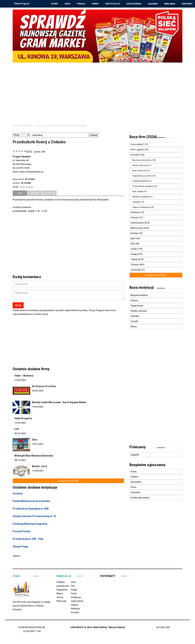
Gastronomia (137, 223)
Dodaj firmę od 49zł (68, 481)
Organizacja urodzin (142, 176)
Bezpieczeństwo (139, 295)
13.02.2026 (20, 423)
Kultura (134, 301)
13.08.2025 (38, 471)
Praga (81, 4)
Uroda (134, 249)
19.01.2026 (38, 444)
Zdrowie (135, 265)
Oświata (135, 316)
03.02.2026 (20, 434)
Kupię (134, 472)
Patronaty (61, 601)
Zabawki (136, 202)
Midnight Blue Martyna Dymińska (34, 456)
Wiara (134, 327)
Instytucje (113, 4)
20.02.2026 (38, 391)
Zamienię (135, 493)
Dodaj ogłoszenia (140, 498)
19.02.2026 (38, 407)
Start (55, 4)
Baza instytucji (142, 288)
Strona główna (22, 126)
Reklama (170, 4)
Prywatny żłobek (140, 181)
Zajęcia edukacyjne (142, 207)
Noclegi (135, 233)
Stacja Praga (20, 547)
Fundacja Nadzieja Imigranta (30, 524)
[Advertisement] (97, 90)
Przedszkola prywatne (72, 126)
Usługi (134, 254)
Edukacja (135, 213)
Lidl (17, 429)
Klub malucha (139, 171)
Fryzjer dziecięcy (140, 166)
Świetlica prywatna (141, 197)
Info (68, 4)
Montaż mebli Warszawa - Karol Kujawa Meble (59, 402)
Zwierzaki (136, 270)
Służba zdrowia (139, 311)
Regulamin (62, 590)
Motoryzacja (137, 228)
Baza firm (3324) (143, 137)
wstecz (16, 556)
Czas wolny (137, 145)
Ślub (133, 244)
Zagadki (135, 455)
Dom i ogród (137, 150)
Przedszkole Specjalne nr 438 (31, 509)
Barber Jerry (40, 466)
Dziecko (50, 126)
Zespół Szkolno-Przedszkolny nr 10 (34, 516)
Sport (133, 239)
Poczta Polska (21, 532)
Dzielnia (18, 494)
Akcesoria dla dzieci (142, 160)
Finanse (135, 218)
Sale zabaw (138, 192)
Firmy (95, 4)
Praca (133, 487)
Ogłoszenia (134, 4)
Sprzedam (136, 482)
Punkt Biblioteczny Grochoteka (31, 501)
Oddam (134, 477)
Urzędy (134, 321)
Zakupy (134, 260)
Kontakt (187, 4)
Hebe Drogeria (23, 419)
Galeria (153, 4)
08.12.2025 (20, 460)
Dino (35, 440)
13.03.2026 (20, 380)
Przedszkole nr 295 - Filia (28, 539)
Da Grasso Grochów (44, 386)
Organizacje (137, 306)
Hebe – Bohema (24, 376)
